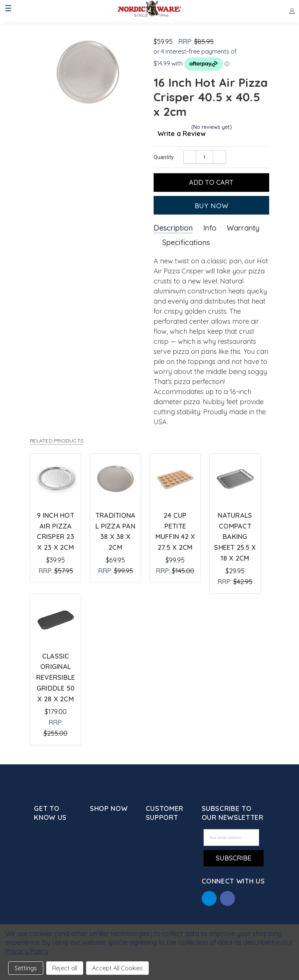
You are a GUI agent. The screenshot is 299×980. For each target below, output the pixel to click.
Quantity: (164, 157)
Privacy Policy (27, 951)
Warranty (243, 228)
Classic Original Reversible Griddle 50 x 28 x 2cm (56, 678)
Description (173, 228)
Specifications (186, 242)
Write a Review (182, 134)
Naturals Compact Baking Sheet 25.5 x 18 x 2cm (235, 537)
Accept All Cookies (117, 968)
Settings (26, 968)
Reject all (65, 968)
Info (210, 228)
